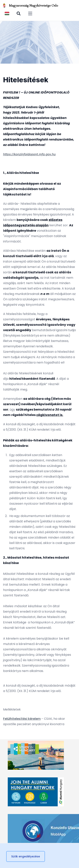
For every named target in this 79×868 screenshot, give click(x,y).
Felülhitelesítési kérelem (22, 719)
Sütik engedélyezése (26, 856)
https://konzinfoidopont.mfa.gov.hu (29, 154)
